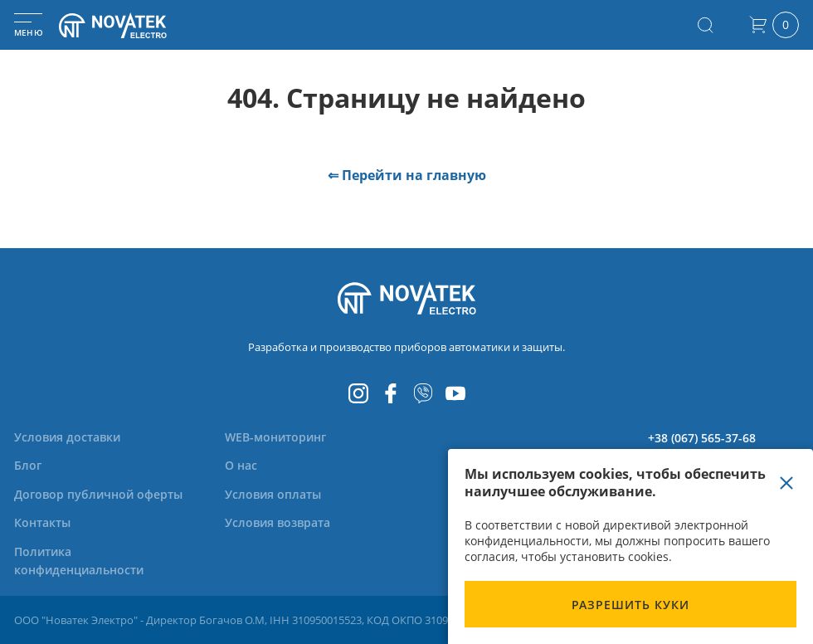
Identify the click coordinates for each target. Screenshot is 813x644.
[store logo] (133, 25)
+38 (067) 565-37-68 (702, 438)
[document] (630, 546)
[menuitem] (67, 437)
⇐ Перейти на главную (407, 175)
